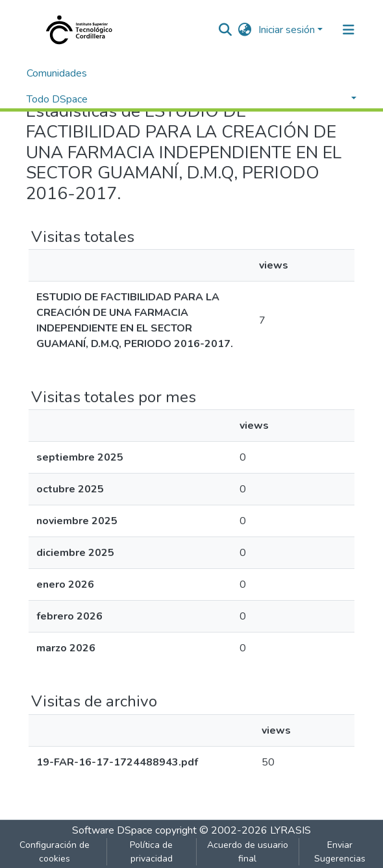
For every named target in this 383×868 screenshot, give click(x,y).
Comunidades (57, 73)
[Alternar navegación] (349, 30)
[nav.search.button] (226, 30)
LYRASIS (290, 830)
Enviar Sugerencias (340, 852)
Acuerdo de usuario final (248, 852)
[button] (245, 30)
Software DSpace (112, 830)
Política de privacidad (151, 852)
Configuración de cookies (55, 852)
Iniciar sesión (287, 30)
